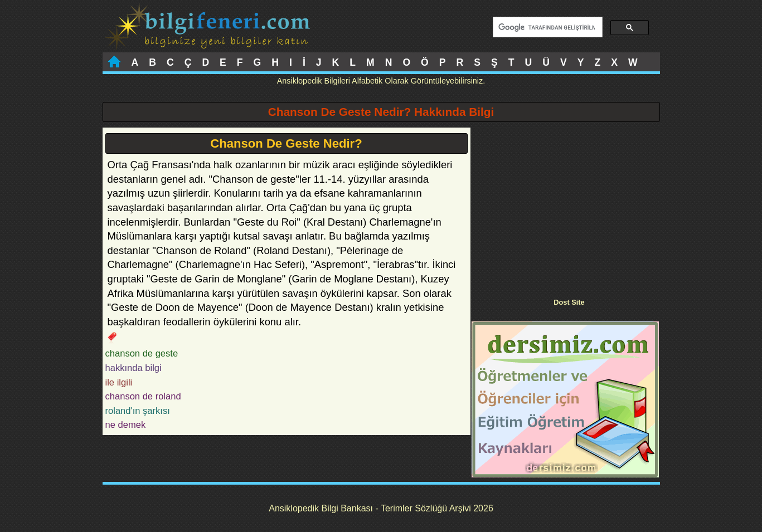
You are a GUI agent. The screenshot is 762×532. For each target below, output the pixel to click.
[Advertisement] (565, 206)
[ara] (547, 27)
